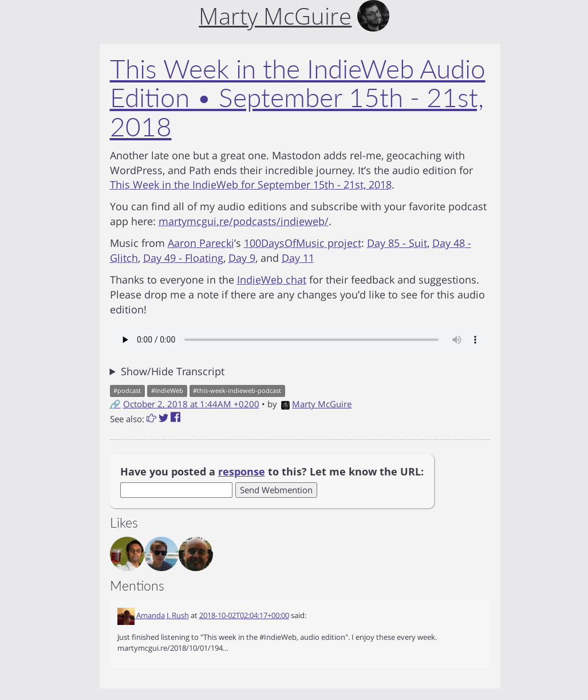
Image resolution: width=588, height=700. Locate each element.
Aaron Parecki (201, 243)
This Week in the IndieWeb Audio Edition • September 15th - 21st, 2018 (298, 97)
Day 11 (298, 258)
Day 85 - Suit (397, 243)
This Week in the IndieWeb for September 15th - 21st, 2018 (251, 184)
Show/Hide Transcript (173, 371)
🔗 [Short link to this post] (115, 404)
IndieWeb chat (272, 280)
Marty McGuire (316, 404)
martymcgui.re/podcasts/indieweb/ (244, 221)
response (242, 471)
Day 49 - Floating (183, 258)
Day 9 (242, 258)
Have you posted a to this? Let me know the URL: (272, 471)
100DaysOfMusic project (303, 243)
